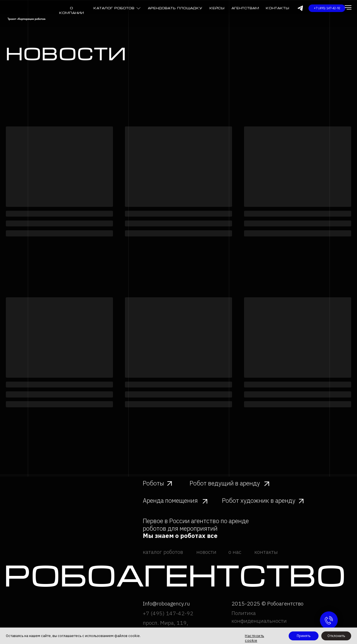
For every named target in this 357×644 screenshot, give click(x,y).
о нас (235, 552)
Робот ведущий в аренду (225, 483)
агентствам (245, 8)
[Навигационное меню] (348, 7)
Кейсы (217, 8)
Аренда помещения (170, 500)
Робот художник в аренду (259, 500)
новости (206, 552)
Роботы (153, 483)
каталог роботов (114, 8)
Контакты (278, 8)
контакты (266, 552)
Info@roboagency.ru (166, 603)
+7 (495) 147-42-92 (168, 613)
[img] (138, 8)
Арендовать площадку (175, 8)
